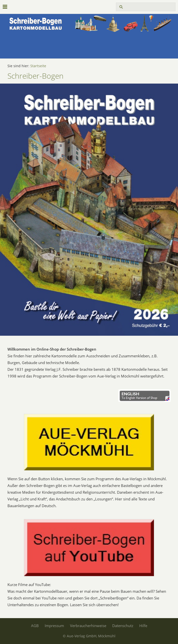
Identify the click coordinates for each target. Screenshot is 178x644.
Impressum (54, 626)
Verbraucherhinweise (88, 626)
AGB (35, 626)
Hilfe (143, 626)
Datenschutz (123, 626)
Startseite (38, 66)
